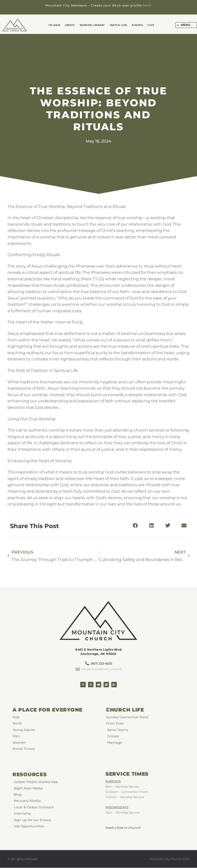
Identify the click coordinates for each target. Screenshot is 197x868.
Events (135, 25)
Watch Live (118, 25)
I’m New (57, 25)
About (72, 25)
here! (147, 5)
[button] (135, 525)
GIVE (148, 25)
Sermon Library (93, 25)
